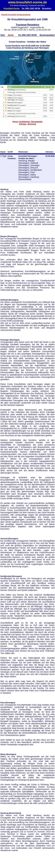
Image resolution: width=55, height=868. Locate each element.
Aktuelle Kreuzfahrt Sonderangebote (16, 15)
